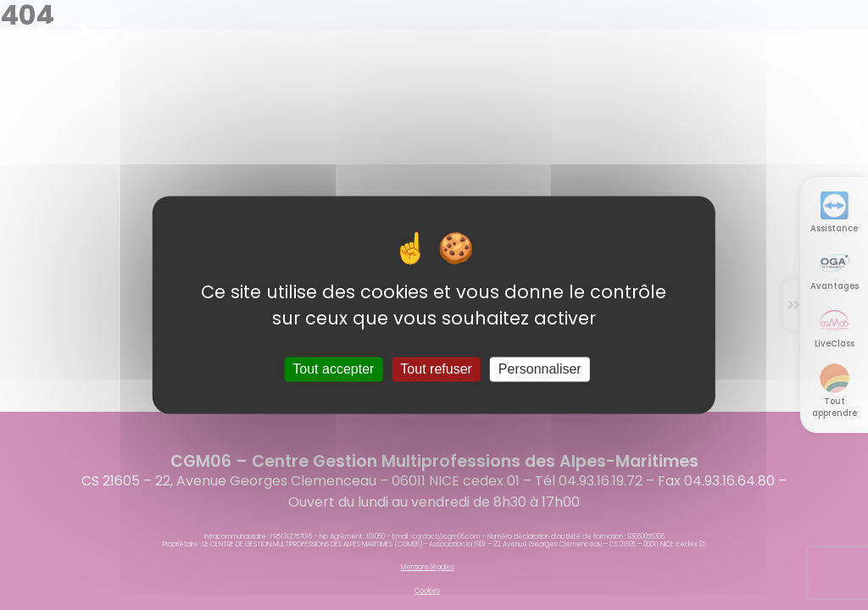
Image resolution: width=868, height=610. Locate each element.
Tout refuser (436, 369)
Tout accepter (333, 369)
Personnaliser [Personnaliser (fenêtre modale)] (540, 369)
